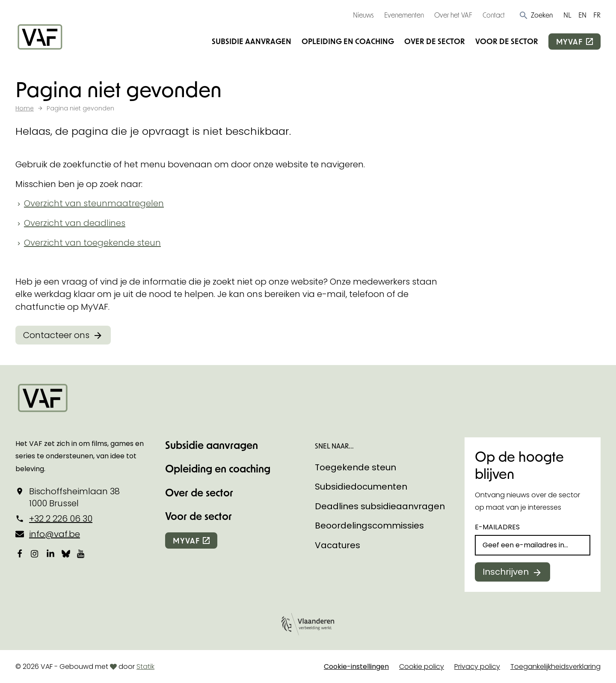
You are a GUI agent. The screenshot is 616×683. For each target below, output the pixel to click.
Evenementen (404, 15)
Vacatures (338, 545)
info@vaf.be (55, 534)
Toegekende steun (355, 467)
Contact (494, 15)
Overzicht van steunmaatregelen (94, 203)
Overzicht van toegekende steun (92, 243)
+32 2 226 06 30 (61, 519)
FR (597, 15)
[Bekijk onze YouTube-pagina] (81, 553)
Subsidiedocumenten (361, 487)
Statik (145, 667)
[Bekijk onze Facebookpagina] (20, 553)
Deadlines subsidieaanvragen (380, 506)
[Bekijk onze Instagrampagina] (35, 553)
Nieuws (363, 15)
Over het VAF (453, 15)
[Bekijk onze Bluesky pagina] (66, 553)
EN (582, 15)
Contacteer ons (56, 335)
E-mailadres (497, 527)
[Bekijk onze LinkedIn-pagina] (50, 553)
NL (567, 15)
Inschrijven (506, 572)
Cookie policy (422, 667)
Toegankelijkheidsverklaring (555, 667)
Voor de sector (507, 41)
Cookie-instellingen (356, 667)
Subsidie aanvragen (252, 41)
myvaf (569, 42)
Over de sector (435, 41)
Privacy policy (477, 667)
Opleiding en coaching (348, 41)
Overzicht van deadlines (75, 223)
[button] (536, 15)
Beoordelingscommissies (369, 526)
